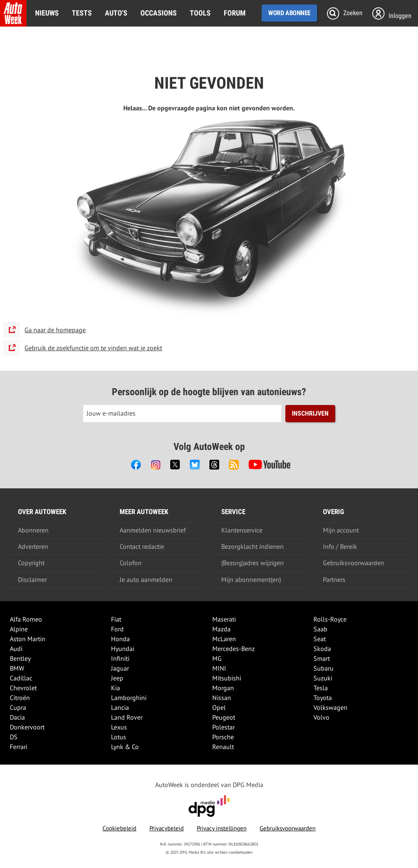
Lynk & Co (125, 747)
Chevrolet (23, 688)
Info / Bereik (340, 546)
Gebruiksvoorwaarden (354, 563)
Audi (16, 649)
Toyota (323, 698)
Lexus (119, 727)
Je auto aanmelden (146, 579)
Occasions (159, 13)
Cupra (18, 707)
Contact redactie (142, 546)
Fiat (116, 619)
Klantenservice (242, 530)
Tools (200, 13)
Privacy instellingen (222, 828)
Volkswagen (330, 707)
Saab (320, 629)
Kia (116, 688)
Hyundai (123, 649)
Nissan (222, 698)
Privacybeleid (167, 828)
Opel (219, 707)
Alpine (19, 629)
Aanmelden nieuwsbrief (153, 530)
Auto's (116, 13)
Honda (120, 639)
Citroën (20, 698)
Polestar (223, 727)
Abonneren (33, 530)
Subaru (324, 668)
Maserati (224, 619)
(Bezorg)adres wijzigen (252, 563)
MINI (219, 668)
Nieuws (47, 13)
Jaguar (120, 668)
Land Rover (127, 717)
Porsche (223, 737)
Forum (235, 13)
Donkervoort (27, 727)
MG (217, 658)
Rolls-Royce (330, 619)
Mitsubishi (227, 678)
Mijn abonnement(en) (251, 579)
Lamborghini (129, 698)
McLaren (224, 639)
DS (14, 737)
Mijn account (341, 530)
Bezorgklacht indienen (252, 546)
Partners (334, 579)
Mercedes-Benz (233, 649)
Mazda (221, 629)
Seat (320, 639)
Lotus (119, 737)
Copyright (31, 563)
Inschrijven (310, 413)
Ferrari (19, 747)
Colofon (131, 563)
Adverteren (33, 546)
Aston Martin (28, 639)
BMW (17, 668)
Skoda (322, 649)
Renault (223, 747)
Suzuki (323, 678)
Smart (322, 658)
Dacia (17, 717)
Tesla (321, 688)
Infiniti (120, 658)
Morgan (223, 688)
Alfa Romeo (26, 619)
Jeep (117, 678)
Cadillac (21, 678)
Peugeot (224, 717)
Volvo (321, 717)
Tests (82, 13)
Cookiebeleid (119, 828)
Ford (117, 629)
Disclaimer (32, 579)
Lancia (120, 707)
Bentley (20, 658)
